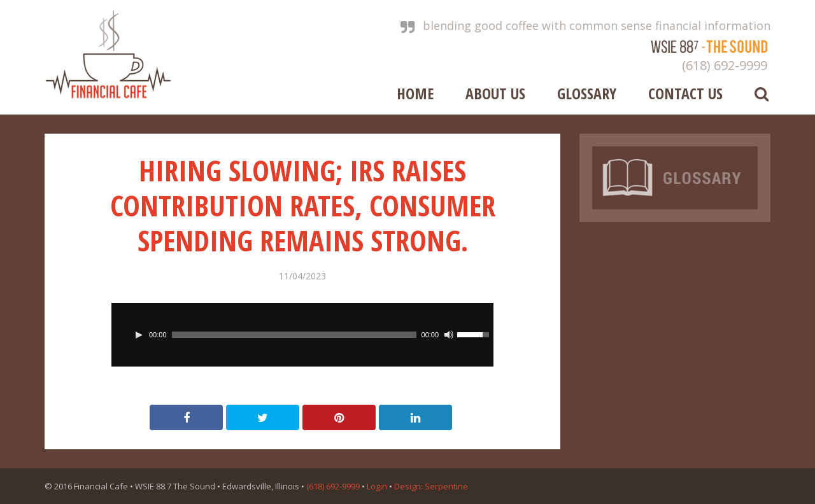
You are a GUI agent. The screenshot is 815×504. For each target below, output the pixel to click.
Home (415, 92)
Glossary (587, 92)
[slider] (294, 335)
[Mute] (449, 335)
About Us (495, 92)
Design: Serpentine (431, 486)
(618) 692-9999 (725, 65)
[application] (302, 335)
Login (377, 486)
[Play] (139, 335)
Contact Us (685, 92)
